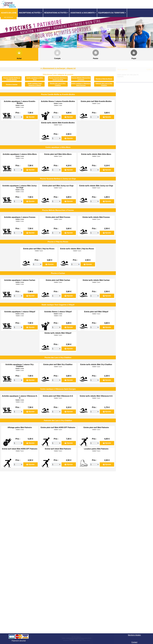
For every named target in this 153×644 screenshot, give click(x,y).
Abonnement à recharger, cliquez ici (59, 68)
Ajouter (32, 117)
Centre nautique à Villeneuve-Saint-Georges (81, 84)
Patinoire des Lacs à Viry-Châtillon (104, 84)
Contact (134, 642)
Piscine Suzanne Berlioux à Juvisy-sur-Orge (58, 79)
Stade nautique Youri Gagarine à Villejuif (35, 84)
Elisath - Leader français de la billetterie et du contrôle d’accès (77, 638)
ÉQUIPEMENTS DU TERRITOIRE (111, 13)
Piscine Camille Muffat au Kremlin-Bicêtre (12, 79)
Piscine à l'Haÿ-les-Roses (104, 79)
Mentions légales (134, 635)
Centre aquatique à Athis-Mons (35, 79)
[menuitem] (9, 13)
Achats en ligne (9, 13)
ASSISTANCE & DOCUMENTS (83, 13)
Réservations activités (55, 13)
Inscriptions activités (30, 13)
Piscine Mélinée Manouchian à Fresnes (81, 79)
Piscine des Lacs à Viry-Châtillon (58, 84)
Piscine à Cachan (12, 84)
